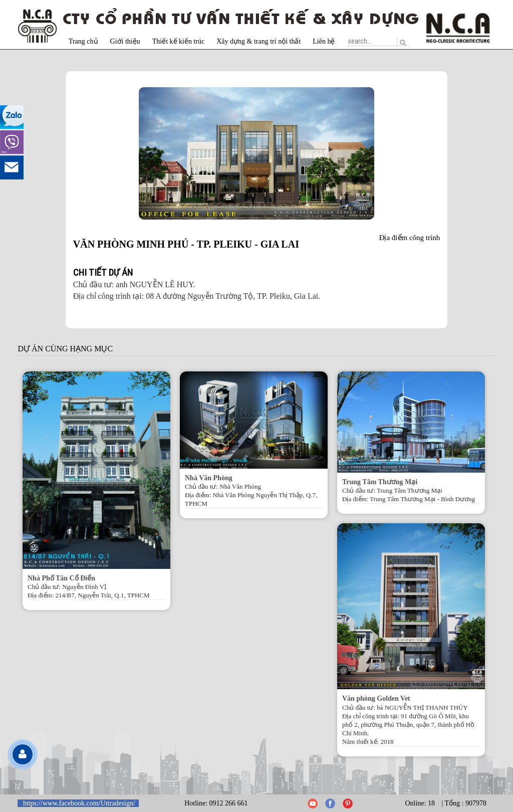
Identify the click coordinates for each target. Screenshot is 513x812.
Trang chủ (83, 41)
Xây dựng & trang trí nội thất (259, 41)
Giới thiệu (125, 41)
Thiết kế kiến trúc (179, 41)
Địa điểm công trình (410, 238)
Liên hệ (324, 41)
